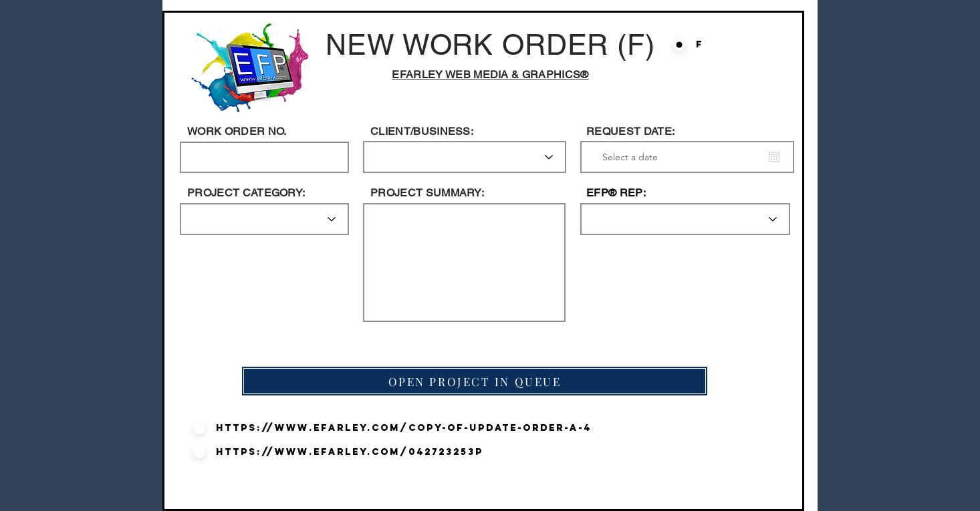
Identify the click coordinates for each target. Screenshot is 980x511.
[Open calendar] (774, 157)
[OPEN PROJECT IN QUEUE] (475, 381)
